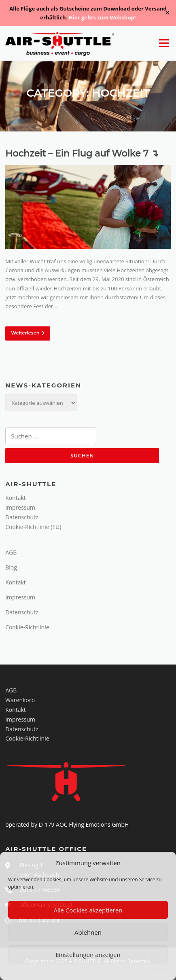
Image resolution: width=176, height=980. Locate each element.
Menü (164, 43)
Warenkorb (20, 700)
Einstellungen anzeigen (88, 955)
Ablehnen (88, 932)
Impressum (20, 507)
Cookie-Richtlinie (27, 627)
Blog (11, 567)
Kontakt (16, 498)
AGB (11, 552)
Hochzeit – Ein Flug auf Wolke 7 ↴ (82, 153)
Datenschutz (22, 517)
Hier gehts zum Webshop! (102, 17)
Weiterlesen (28, 333)
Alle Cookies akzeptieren (88, 910)
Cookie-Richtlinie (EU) (33, 527)
